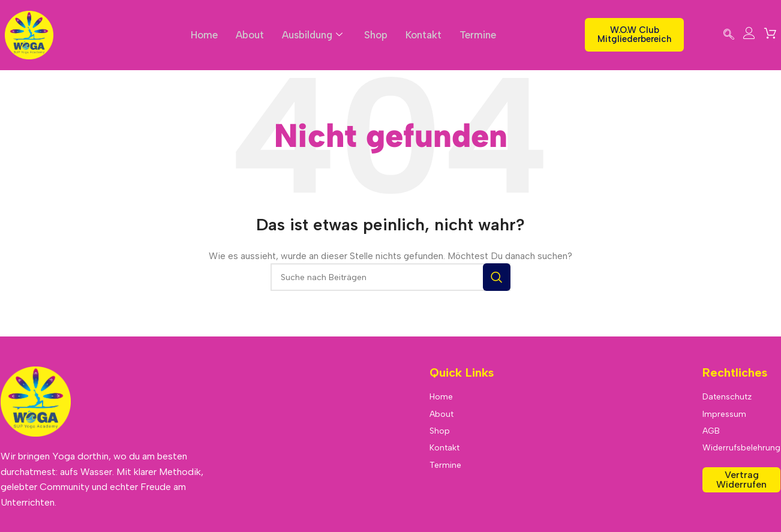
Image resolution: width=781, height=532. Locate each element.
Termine (479, 35)
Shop (377, 35)
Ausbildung (313, 35)
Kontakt (425, 35)
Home (203, 35)
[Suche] (390, 277)
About (249, 35)
